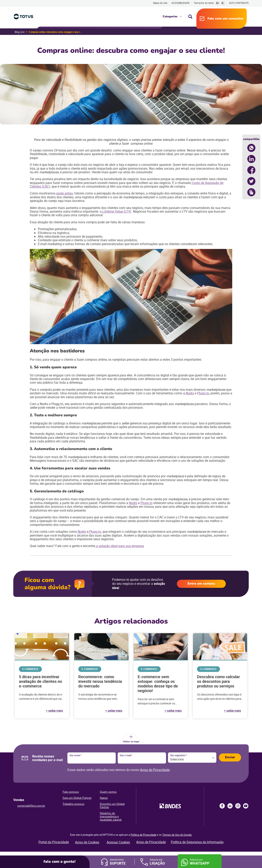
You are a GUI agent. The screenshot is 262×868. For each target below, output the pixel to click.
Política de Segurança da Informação (197, 842)
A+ (218, 3)
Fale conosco (71, 792)
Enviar (230, 757)
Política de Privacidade (143, 835)
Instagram (238, 806)
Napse (104, 798)
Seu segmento (178, 755)
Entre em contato (201, 584)
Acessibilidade (181, 3)
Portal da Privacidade (54, 842)
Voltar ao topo (131, 742)
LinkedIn (230, 806)
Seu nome (75, 755)
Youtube (246, 806)
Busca (190, 17)
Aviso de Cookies (87, 842)
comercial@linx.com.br (31, 806)
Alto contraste (239, 3)
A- (223, 3)
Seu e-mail (126, 755)
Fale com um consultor (226, 19)
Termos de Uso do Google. (177, 835)
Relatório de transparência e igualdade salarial (111, 816)
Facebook (222, 806)
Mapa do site (160, 3)
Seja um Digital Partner (77, 798)
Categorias (170, 16)
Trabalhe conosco (73, 804)
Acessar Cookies (118, 842)
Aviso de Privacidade (155, 770)
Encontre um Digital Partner (112, 806)
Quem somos (108, 792)
